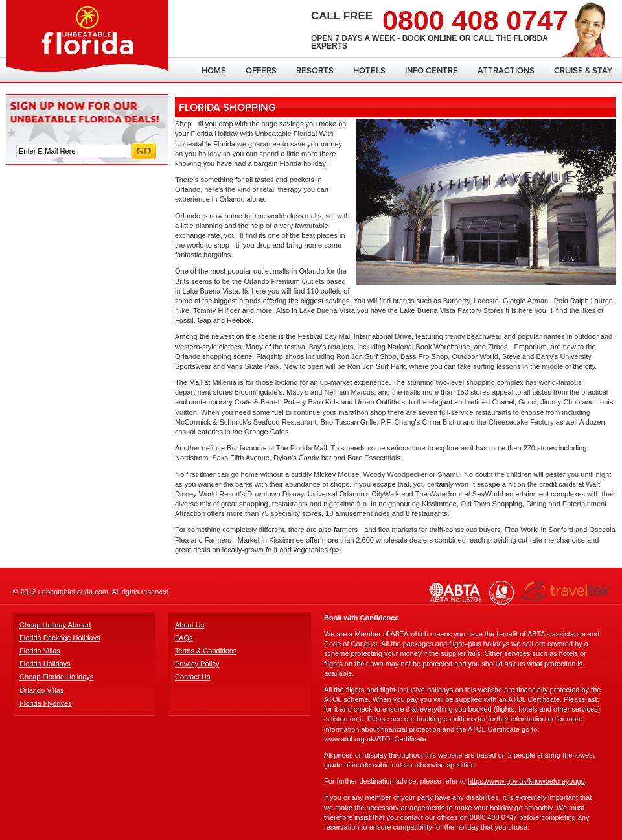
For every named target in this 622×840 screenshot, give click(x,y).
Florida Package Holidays (60, 638)
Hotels (369, 71)
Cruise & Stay (583, 71)
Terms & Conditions (206, 651)
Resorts (315, 71)
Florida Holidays (45, 664)
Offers (261, 71)
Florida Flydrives (46, 703)
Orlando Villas (41, 690)
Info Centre (432, 71)
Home (214, 71)
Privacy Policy (197, 664)
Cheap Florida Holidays (56, 677)
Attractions (506, 71)
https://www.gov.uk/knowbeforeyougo (526, 781)
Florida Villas (40, 651)
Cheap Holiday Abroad (55, 625)
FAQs (184, 638)
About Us (190, 625)
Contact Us (192, 677)
